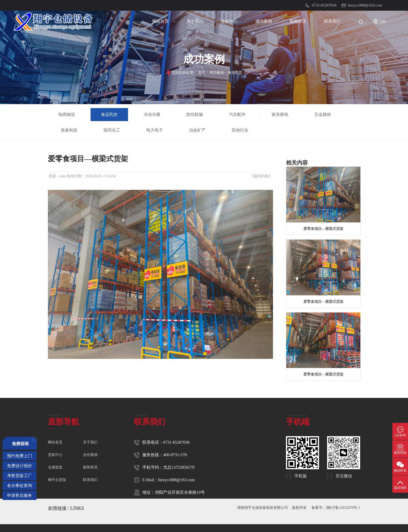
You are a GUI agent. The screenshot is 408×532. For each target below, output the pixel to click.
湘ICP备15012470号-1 (343, 508)
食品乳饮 (235, 73)
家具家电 (280, 114)
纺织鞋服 (195, 114)
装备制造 (69, 130)
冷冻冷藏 (152, 114)
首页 (202, 73)
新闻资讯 (298, 21)
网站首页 (161, 21)
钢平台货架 (57, 480)
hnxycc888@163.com (176, 480)
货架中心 (229, 21)
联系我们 (332, 21)
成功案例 (264, 21)
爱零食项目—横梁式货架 (323, 229)
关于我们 (195, 21)
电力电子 (155, 130)
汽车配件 (238, 114)
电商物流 (67, 114)
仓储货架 (55, 467)
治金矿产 (197, 130)
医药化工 (112, 130)
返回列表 (261, 176)
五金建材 (323, 114)
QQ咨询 (400, 435)
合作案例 (90, 455)
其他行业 (240, 130)
